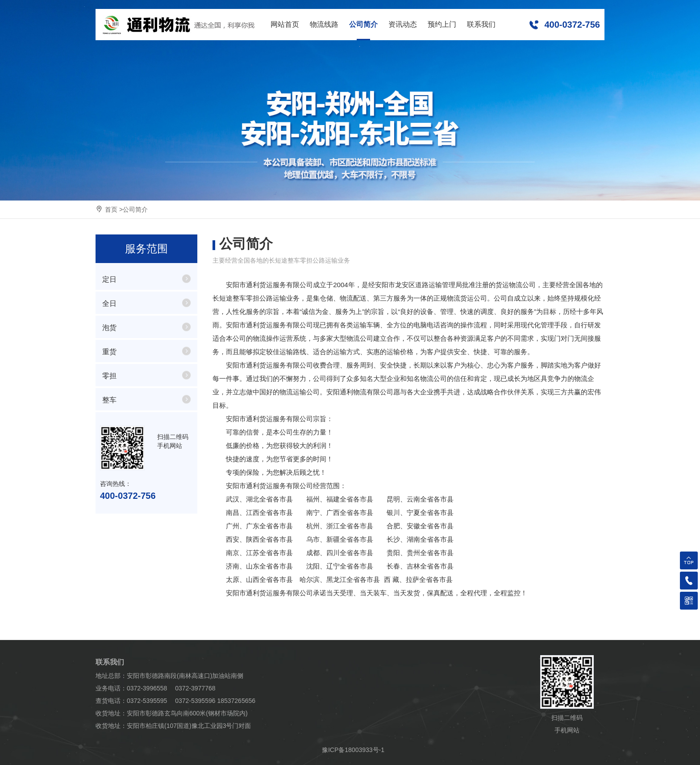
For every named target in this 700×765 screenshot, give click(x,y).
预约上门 (442, 24)
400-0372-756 (572, 25)
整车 (109, 400)
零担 (109, 376)
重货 (109, 352)
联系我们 (481, 24)
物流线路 (324, 24)
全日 (109, 303)
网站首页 (285, 24)
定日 (109, 279)
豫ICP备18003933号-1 (353, 750)
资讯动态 (403, 24)
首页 (111, 209)
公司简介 (363, 24)
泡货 (109, 328)
